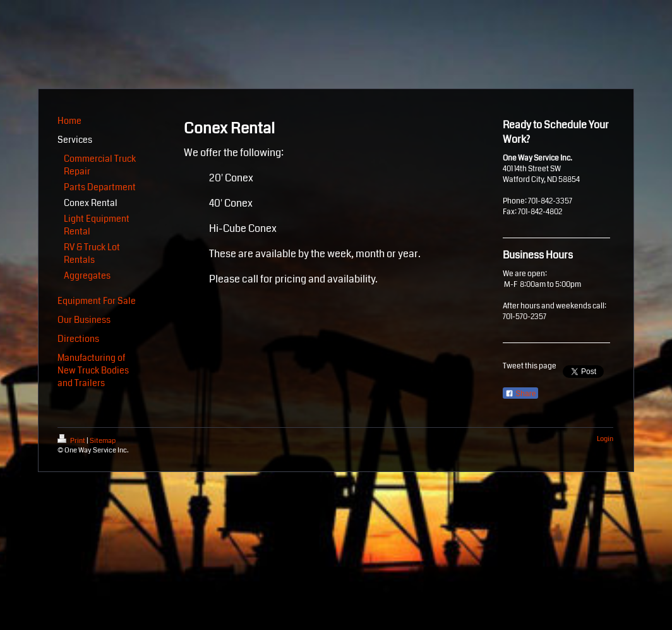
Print (72, 441)
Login (605, 439)
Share (520, 394)
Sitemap (103, 441)
